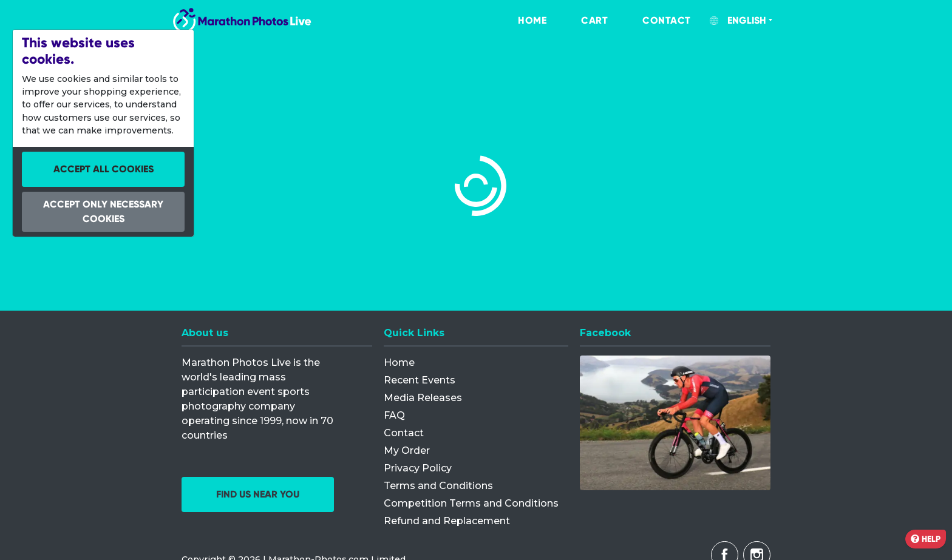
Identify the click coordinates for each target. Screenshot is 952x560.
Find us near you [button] (258, 494)
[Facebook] (675, 423)
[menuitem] (520, 21)
